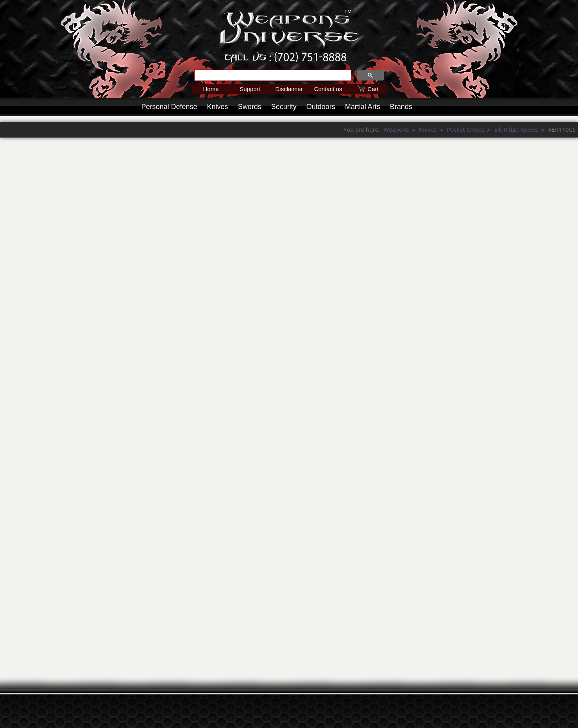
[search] (272, 75)
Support (250, 89)
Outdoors (321, 107)
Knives (218, 107)
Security (284, 107)
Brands (401, 107)
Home (211, 89)
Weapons (501, 129)
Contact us (328, 89)
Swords (250, 107)
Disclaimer (289, 89)
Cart (373, 89)
